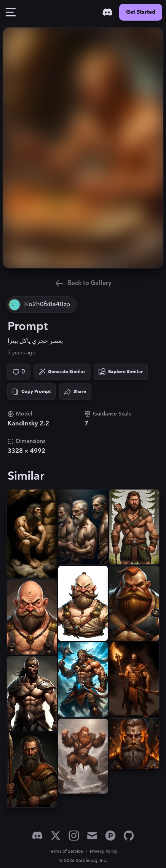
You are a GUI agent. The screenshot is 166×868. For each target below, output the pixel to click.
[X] (56, 836)
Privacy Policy (104, 851)
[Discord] (107, 12)
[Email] (92, 836)
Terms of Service (66, 851)
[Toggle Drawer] (11, 12)
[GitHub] (129, 836)
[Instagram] (74, 836)
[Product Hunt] (110, 836)
